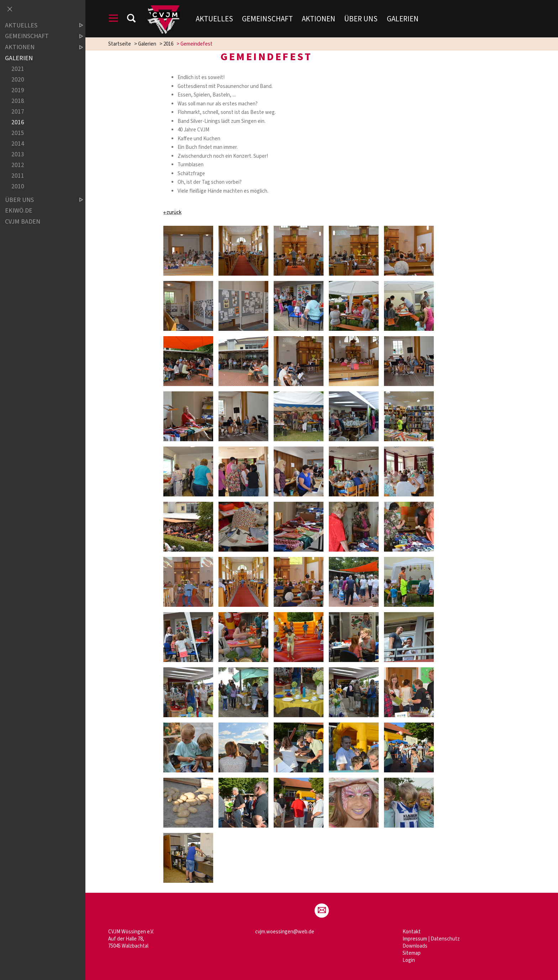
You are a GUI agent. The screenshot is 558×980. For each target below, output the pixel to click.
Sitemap (412, 953)
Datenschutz (445, 939)
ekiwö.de (19, 211)
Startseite (120, 44)
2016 (168, 44)
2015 (18, 133)
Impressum (415, 939)
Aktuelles (214, 19)
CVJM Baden (23, 222)
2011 (18, 176)
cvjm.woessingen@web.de (285, 932)
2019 (18, 90)
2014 (18, 144)
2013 (18, 155)
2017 (18, 112)
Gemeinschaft (267, 19)
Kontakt (412, 932)
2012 (18, 165)
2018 (18, 101)
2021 (18, 69)
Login (409, 960)
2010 (18, 187)
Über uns (361, 19)
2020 (18, 80)
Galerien (403, 19)
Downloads (415, 946)
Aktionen (319, 19)
